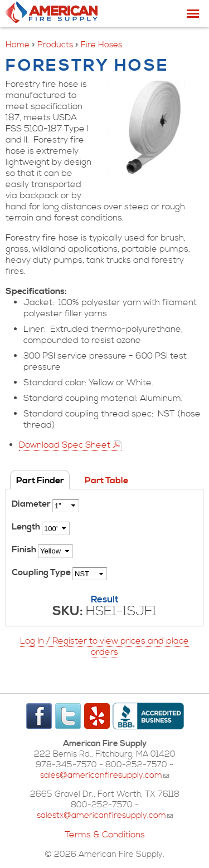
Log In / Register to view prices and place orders (104, 646)
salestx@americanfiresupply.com (105, 815)
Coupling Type (42, 572)
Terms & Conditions (105, 835)
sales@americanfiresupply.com (104, 775)
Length (27, 527)
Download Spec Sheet (65, 445)
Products (55, 45)
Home (18, 45)
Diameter (32, 504)
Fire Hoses (101, 45)
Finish (25, 550)
